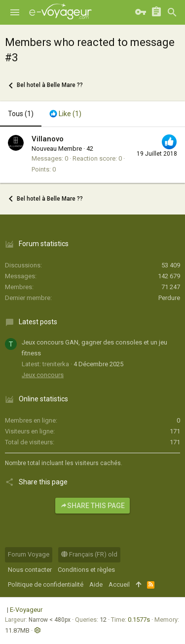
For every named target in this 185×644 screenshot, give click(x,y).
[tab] (65, 114)
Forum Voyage (29, 554)
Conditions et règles (86, 570)
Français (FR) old (89, 554)
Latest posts (38, 322)
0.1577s (139, 620)
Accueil (119, 584)
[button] (15, 12)
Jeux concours (43, 375)
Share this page (92, 506)
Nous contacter (30, 570)
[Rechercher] (172, 12)
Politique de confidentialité (46, 584)
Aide (96, 584)
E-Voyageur (26, 610)
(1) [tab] (21, 114)
